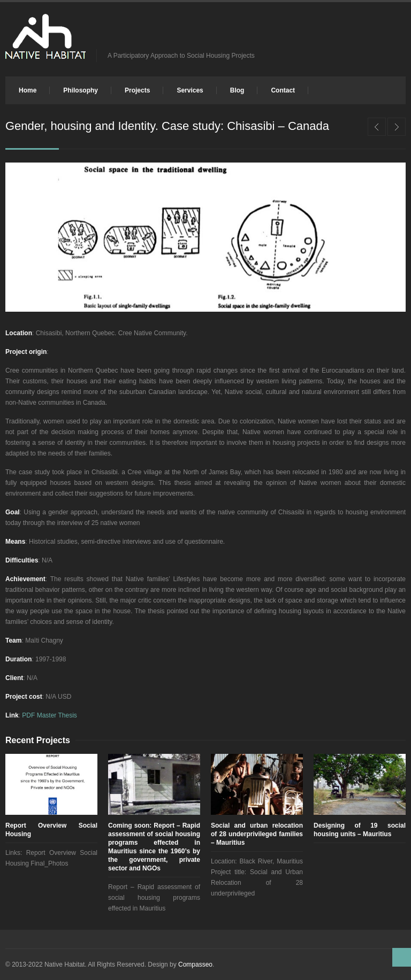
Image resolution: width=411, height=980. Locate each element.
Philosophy (81, 90)
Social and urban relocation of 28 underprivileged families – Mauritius (257, 834)
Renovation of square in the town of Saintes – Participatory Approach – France (377, 127)
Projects (137, 90)
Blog (237, 90)
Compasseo (195, 964)
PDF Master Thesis (49, 715)
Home (28, 90)
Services (190, 90)
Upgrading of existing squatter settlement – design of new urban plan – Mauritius (397, 127)
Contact (283, 90)
